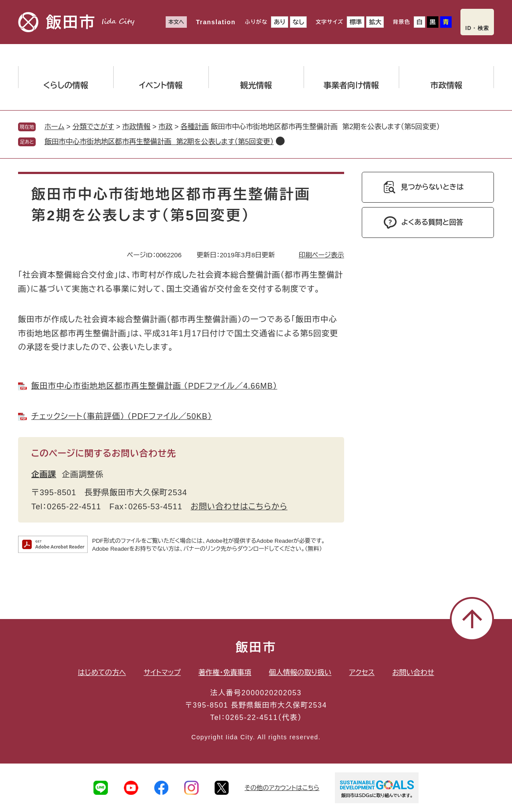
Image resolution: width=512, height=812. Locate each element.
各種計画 (195, 127)
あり (280, 22)
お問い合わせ (413, 673)
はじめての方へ (102, 673)
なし (298, 22)
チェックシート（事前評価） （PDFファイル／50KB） (122, 416)
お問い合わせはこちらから (239, 507)
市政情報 (136, 127)
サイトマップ (162, 673)
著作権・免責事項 (225, 673)
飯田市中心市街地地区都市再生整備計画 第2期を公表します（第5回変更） (159, 142)
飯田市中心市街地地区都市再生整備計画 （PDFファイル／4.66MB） (154, 386)
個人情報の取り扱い (300, 673)
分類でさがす (93, 127)
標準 (356, 22)
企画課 (44, 475)
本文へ (176, 22)
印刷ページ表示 (321, 255)
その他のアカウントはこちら (282, 788)
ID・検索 (477, 28)
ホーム (54, 127)
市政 (165, 127)
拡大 (375, 22)
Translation (216, 22)
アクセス (362, 673)
